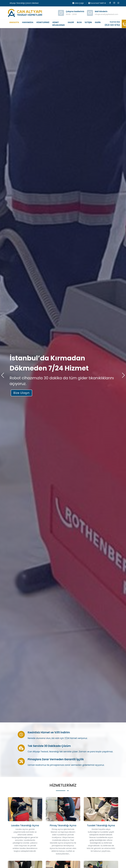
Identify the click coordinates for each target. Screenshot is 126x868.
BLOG (79, 22)
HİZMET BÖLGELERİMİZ (59, 24)
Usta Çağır (78, 3)
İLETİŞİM (88, 22)
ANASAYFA (14, 22)
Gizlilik (98, 22)
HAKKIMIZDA (28, 22)
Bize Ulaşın (21, 393)
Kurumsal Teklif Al (97, 3)
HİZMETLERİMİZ (43, 22)
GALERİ (71, 22)
